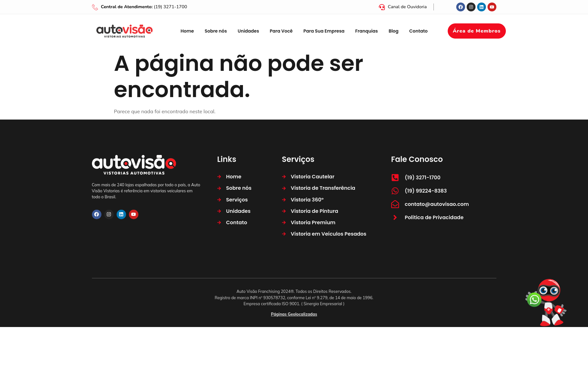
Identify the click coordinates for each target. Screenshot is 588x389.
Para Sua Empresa (324, 31)
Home (187, 31)
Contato (418, 31)
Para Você (281, 31)
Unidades (248, 31)
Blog (394, 31)
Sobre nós (216, 31)
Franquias (367, 31)
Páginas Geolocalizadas (294, 314)
